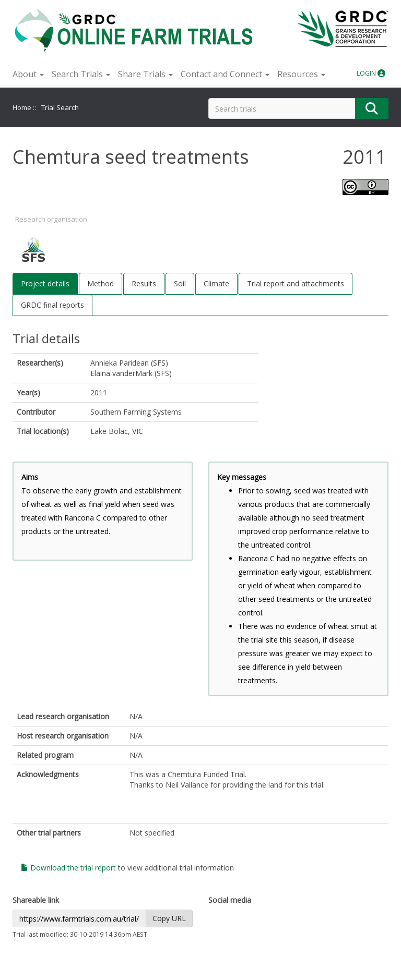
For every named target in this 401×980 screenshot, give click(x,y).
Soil (180, 283)
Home (22, 107)
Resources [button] (301, 74)
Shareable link (36, 900)
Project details (45, 283)
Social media (230, 900)
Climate (216, 283)
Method (101, 283)
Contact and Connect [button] (225, 74)
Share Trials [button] (145, 74)
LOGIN (371, 73)
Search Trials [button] (81, 74)
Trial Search (60, 107)
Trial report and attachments (296, 283)
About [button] (28, 74)
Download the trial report (68, 868)
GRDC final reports (52, 305)
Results (144, 283)
